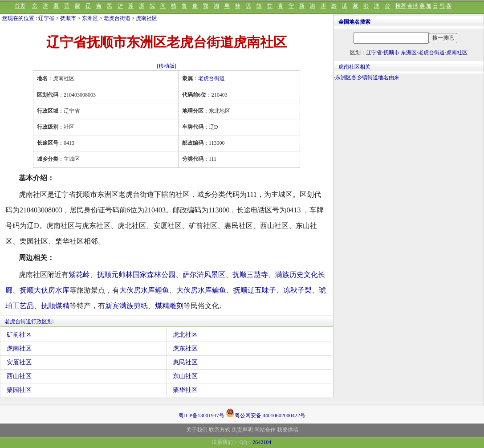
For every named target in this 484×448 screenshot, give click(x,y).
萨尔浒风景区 (204, 275)
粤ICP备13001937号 (201, 415)
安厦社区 (19, 362)
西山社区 (19, 376)
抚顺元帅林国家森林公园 (136, 275)
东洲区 (90, 18)
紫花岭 (79, 275)
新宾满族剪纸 (126, 306)
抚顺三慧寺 (250, 275)
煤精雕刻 (169, 306)
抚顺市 (68, 18)
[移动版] (167, 66)
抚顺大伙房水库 (45, 290)
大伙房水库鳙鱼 (201, 290)
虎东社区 (185, 348)
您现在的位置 (18, 18)
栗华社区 (185, 390)
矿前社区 (19, 335)
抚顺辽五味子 (255, 290)
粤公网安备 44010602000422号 (266, 413)
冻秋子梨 (297, 290)
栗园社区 (19, 390)
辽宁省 (46, 18)
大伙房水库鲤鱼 (144, 290)
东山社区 (185, 376)
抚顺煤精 (55, 306)
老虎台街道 (117, 18)
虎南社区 (146, 18)
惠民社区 (185, 362)
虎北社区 (185, 335)
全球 (413, 6)
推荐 (401, 6)
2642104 (262, 442)
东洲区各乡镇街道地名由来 (367, 77)
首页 (20, 6)
